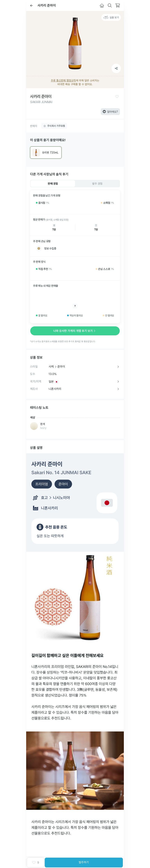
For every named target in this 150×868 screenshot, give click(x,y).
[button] (117, 96)
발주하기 (84, 862)
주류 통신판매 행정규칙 (63, 80)
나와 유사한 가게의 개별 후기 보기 (75, 331)
